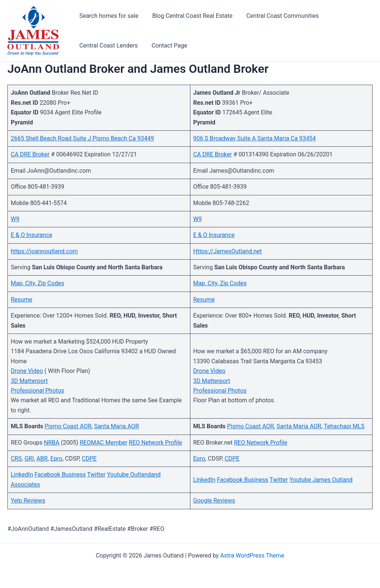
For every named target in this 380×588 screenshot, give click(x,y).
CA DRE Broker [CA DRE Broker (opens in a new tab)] (30, 154)
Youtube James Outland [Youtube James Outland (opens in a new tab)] (321, 480)
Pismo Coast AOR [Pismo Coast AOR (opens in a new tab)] (68, 426)
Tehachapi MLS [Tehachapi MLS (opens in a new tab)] (344, 426)
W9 (198, 219)
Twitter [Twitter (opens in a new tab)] (96, 475)
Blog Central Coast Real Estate (189, 16)
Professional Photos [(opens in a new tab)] (37, 391)
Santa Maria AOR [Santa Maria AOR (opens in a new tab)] (117, 426)
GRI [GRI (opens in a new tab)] (29, 459)
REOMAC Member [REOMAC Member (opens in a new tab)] (104, 443)
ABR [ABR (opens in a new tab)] (42, 459)
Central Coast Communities (277, 16)
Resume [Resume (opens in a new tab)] (22, 300)
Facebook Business (60, 475)
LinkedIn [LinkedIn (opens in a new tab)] (22, 475)
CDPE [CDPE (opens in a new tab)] (89, 459)
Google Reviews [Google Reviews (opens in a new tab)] (214, 501)
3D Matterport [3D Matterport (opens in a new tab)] (29, 381)
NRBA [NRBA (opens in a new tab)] (52, 443)
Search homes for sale (108, 16)
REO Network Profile (155, 443)
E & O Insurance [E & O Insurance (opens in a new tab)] (32, 235)
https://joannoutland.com (44, 251)
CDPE (232, 459)
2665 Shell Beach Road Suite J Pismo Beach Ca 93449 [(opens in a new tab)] (82, 138)
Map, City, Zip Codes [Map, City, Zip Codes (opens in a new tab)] (37, 283)
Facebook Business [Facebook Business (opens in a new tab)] (242, 480)
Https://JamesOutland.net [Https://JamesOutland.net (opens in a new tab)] (228, 251)
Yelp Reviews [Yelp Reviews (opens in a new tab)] (28, 501)
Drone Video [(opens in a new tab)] (27, 371)
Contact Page (166, 46)
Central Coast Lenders (107, 46)
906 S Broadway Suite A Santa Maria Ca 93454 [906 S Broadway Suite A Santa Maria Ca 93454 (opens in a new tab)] (255, 138)
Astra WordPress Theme (252, 555)
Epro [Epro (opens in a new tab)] (56, 459)
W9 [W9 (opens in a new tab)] (15, 219)
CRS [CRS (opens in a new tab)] (16, 459)
